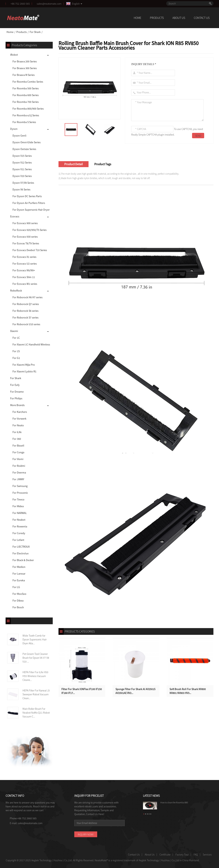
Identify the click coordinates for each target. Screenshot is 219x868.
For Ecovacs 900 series (25, 223)
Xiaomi (14, 331)
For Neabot (19, 520)
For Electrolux (20, 553)
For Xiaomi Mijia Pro (24, 365)
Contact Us (202, 18)
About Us (179, 18)
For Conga (18, 452)
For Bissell (18, 446)
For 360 (17, 439)
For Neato (18, 425)
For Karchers (20, 412)
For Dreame (17, 392)
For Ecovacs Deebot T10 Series (30, 250)
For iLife (17, 432)
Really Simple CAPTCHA (144, 135)
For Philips (16, 398)
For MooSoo (19, 594)
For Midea (18, 506)
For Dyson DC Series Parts (27, 196)
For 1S (16, 351)
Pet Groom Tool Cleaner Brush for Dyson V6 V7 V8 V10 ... (36, 658)
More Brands (17, 405)
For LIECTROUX (21, 547)
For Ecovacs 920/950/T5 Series (30, 230)
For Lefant (18, 540)
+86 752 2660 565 (20, 4)
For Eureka (19, 580)
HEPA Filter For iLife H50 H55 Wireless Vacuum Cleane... (35, 676)
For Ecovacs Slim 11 (24, 277)
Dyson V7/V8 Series (23, 183)
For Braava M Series (24, 75)
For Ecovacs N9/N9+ (24, 270)
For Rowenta (20, 526)
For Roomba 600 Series (26, 95)
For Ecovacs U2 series (25, 264)
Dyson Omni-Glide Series (27, 142)
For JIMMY (18, 479)
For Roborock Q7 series (26, 304)
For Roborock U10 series (26, 324)
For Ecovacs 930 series (25, 237)
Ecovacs (15, 216)
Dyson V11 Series (22, 169)
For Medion (19, 567)
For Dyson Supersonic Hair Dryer (31, 210)
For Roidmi (19, 466)
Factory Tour (182, 855)
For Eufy (15, 385)
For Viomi (18, 459)
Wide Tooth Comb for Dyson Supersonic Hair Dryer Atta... (35, 639)
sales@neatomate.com (50, 4)
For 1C (16, 338)
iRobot (14, 55)
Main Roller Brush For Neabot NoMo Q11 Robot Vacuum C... (36, 713)
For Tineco (18, 499)
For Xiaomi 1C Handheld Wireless (31, 344)
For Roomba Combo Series (28, 82)
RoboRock (16, 291)
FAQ (196, 855)
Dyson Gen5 (19, 136)
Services (207, 855)
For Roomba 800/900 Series (28, 109)
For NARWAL (20, 513)
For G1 (16, 358)
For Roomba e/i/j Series (26, 115)
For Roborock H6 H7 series (28, 297)
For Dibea (18, 601)
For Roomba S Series (24, 122)
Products (157, 18)
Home (138, 18)
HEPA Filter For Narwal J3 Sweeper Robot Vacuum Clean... (36, 694)
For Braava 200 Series (25, 61)
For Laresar (19, 574)
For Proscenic (20, 493)
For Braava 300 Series (25, 68)
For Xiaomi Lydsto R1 (24, 371)
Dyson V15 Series (22, 156)
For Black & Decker (23, 560)
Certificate (165, 855)
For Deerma (19, 473)
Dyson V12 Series (22, 163)
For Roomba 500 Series (26, 88)
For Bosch (18, 607)
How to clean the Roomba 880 (174, 802)
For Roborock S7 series (25, 318)
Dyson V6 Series (21, 189)
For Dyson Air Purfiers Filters (29, 203)
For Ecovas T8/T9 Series (26, 243)
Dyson (14, 129)
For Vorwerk (19, 419)
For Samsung (20, 486)
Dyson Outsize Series (24, 149)
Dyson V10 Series (22, 176)
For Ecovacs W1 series (25, 284)
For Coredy (19, 533)
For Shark (35, 32)
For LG (16, 587)
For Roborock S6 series (25, 311)
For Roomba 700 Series (26, 102)
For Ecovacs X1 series (24, 257)
